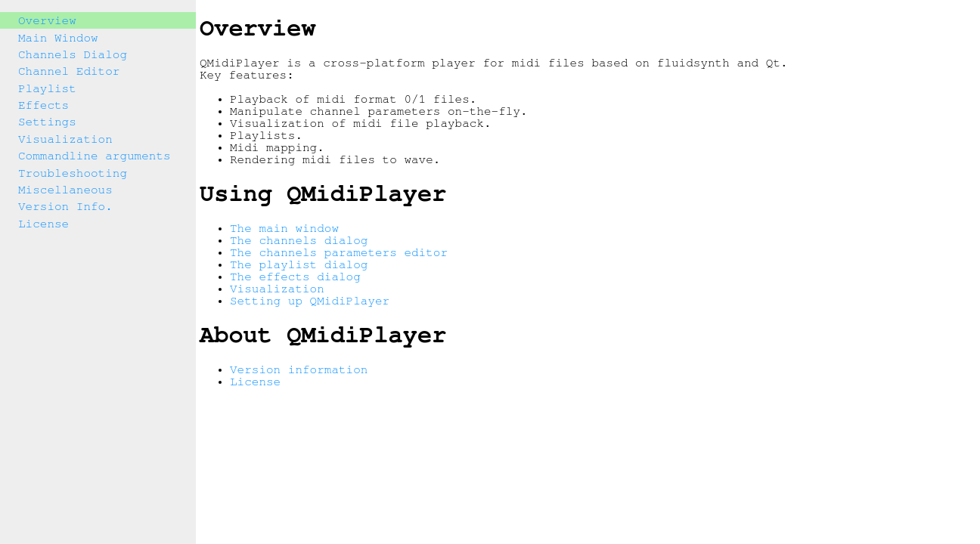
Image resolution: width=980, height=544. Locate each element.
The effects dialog (295, 277)
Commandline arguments (95, 156)
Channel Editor (69, 71)
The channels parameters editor (339, 252)
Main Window (58, 38)
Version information (299, 369)
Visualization (65, 139)
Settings (47, 122)
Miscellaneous (65, 190)
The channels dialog (299, 240)
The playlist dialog (299, 264)
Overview (47, 20)
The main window (284, 228)
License (43, 224)
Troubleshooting (73, 173)
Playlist (47, 88)
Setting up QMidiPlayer (310, 301)
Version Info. (65, 206)
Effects (43, 105)
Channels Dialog (73, 54)
